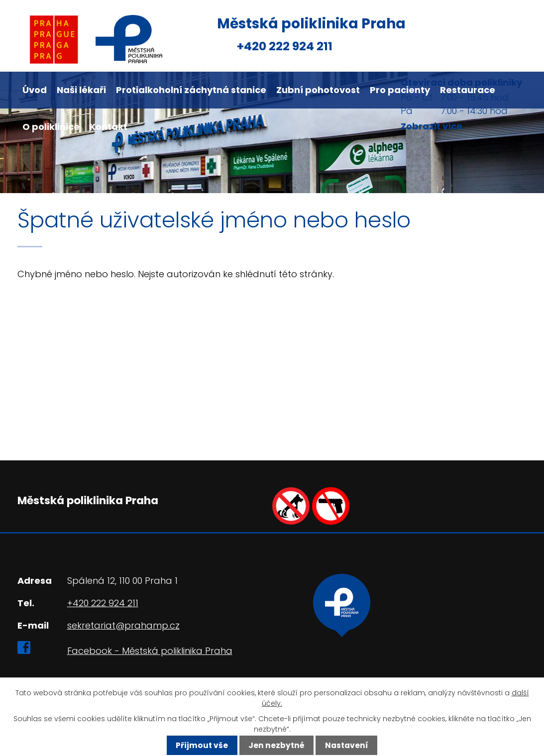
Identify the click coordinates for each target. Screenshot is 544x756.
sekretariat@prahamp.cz (123, 625)
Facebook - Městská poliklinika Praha (150, 651)
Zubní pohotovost (318, 90)
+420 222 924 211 (285, 46)
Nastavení (347, 745)
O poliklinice (51, 127)
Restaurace (468, 90)
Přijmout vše (202, 745)
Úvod (35, 90)
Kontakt (109, 127)
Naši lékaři (81, 90)
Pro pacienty (400, 90)
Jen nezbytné (276, 745)
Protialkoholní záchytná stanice (191, 90)
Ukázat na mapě (375, 636)
